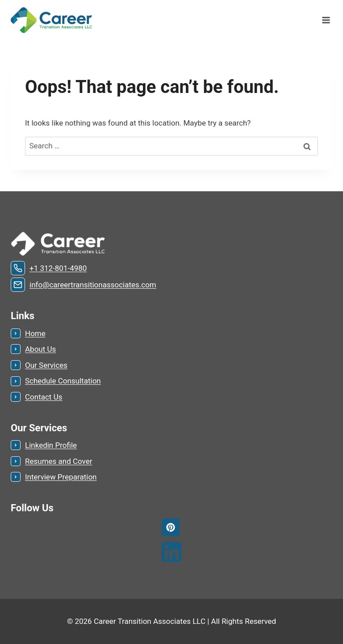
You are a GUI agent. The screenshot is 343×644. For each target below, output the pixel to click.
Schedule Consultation (63, 381)
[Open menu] (326, 20)
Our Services (46, 365)
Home (35, 333)
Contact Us (44, 397)
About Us (40, 349)
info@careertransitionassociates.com (93, 285)
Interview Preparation (61, 477)
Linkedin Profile (51, 445)
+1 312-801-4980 (58, 268)
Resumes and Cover (59, 461)
